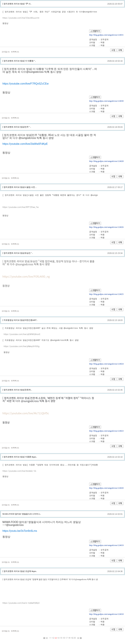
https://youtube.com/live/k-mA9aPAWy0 (21, 602)
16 (64, 637)
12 (53, 637)
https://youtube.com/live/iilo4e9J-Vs (19, 470)
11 (50, 637)
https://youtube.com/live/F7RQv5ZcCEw (26, 84)
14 (58, 637)
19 (72, 637)
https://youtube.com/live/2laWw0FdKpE (25, 144)
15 (61, 637)
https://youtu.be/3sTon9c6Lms (20, 531)
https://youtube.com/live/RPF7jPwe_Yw (21, 207)
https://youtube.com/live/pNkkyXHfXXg (21, 346)
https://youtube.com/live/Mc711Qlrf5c (26, 413)
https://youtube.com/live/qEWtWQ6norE (22, 334)
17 (66, 637)
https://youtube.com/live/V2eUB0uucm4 (21, 18)
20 (75, 637)
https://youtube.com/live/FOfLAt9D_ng (26, 276)
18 (69, 637)
